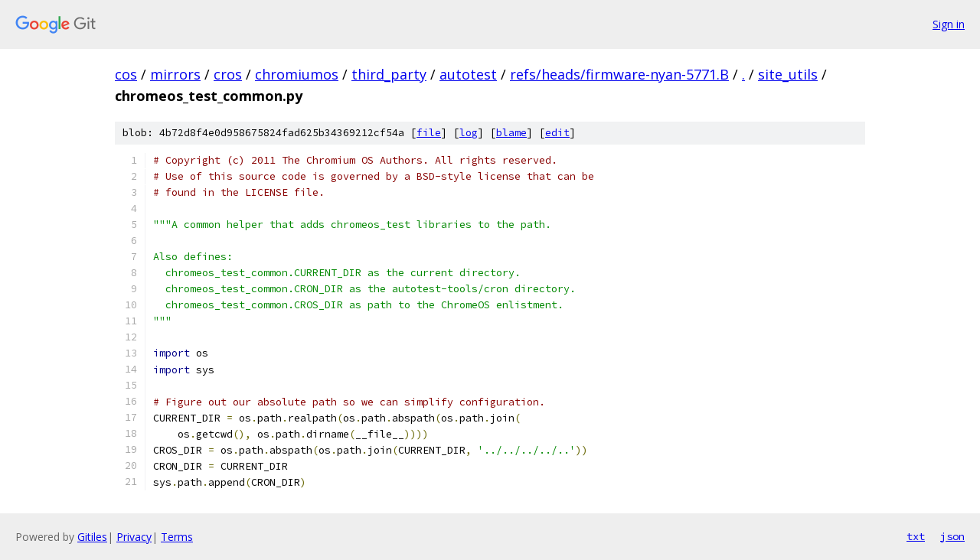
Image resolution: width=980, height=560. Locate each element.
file (429, 133)
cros (228, 74)
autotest (468, 74)
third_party (389, 74)
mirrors (175, 74)
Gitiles (92, 537)
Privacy (134, 537)
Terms (177, 537)
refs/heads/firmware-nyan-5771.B (619, 74)
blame (511, 133)
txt (916, 536)
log (469, 133)
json (952, 536)
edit (557, 133)
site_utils (788, 74)
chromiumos (297, 74)
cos (126, 74)
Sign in (949, 24)
